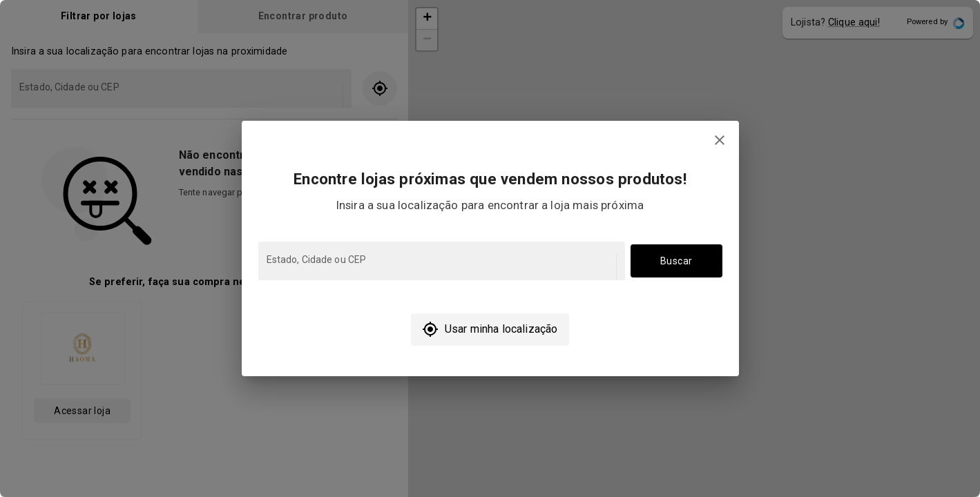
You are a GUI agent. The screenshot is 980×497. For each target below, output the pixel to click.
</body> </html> (490, 248)
